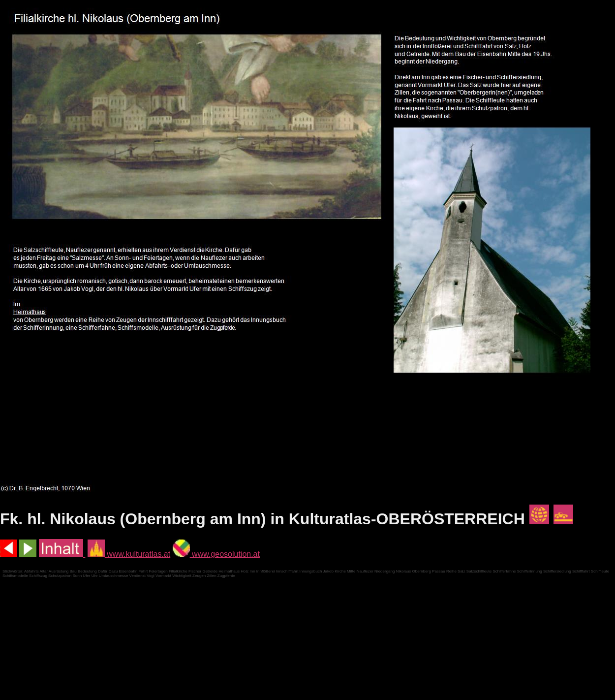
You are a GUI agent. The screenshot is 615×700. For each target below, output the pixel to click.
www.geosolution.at (216, 554)
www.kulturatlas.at (129, 554)
